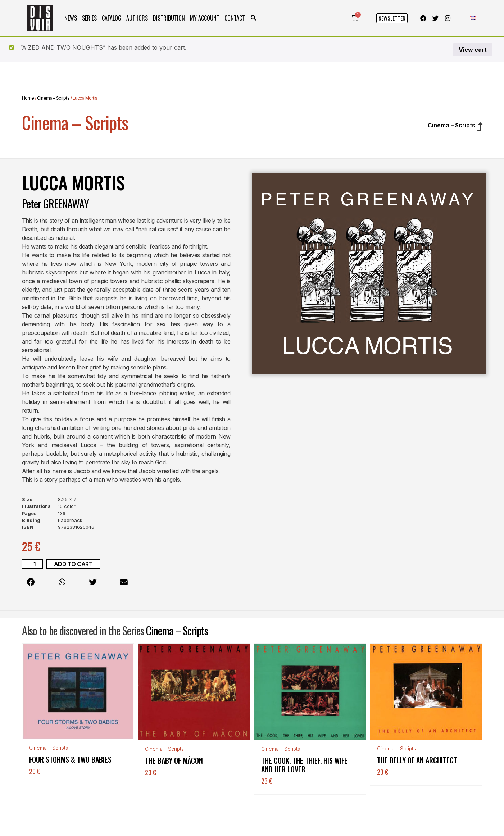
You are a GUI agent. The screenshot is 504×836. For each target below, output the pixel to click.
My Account (205, 18)
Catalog (112, 18)
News (71, 18)
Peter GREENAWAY (55, 203)
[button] (253, 18)
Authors (137, 18)
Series (89, 18)
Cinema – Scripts (53, 98)
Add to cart (73, 564)
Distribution (169, 18)
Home (28, 98)
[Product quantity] (32, 564)
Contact (235, 18)
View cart (473, 50)
